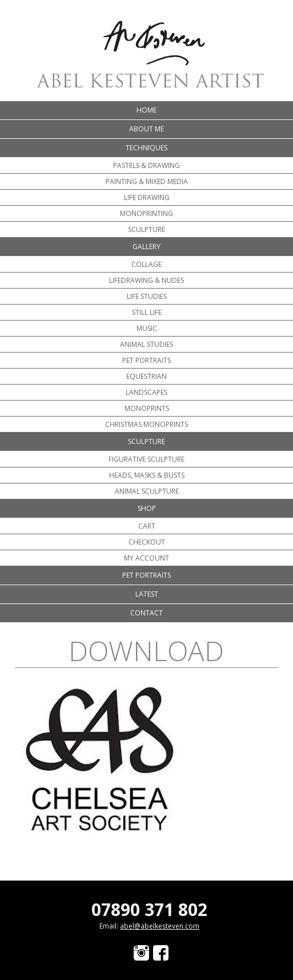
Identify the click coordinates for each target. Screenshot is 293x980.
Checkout (147, 542)
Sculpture (146, 229)
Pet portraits (146, 360)
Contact (146, 613)
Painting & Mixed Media (147, 181)
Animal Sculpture (147, 491)
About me (146, 129)
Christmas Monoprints (146, 424)
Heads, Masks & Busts (147, 475)
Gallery (146, 247)
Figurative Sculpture (146, 459)
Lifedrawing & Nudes (146, 280)
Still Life (147, 312)
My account (146, 558)
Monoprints (147, 408)
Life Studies (147, 296)
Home (146, 110)
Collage (146, 264)
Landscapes (146, 392)
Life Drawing (147, 197)
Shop (147, 508)
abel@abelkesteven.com (160, 926)
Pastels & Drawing (146, 165)
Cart (147, 526)
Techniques (146, 148)
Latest (147, 594)
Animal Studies (146, 344)
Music (147, 328)
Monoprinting (146, 213)
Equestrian (146, 376)
